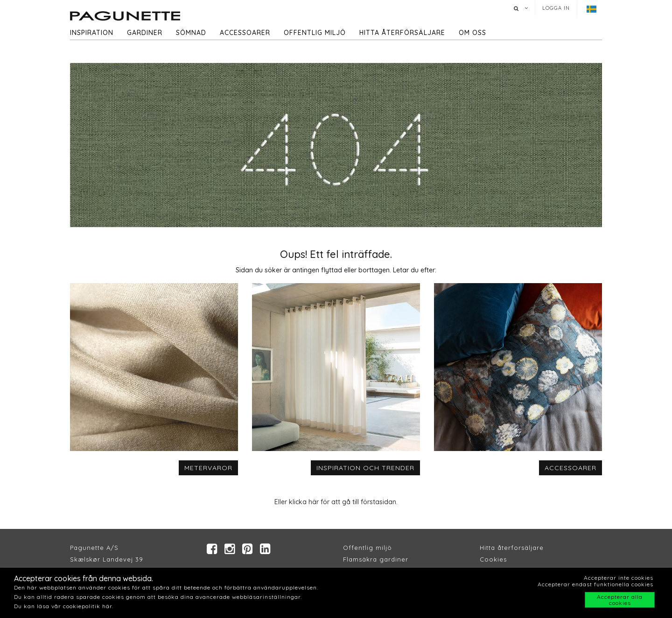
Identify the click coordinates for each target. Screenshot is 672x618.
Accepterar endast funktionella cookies (595, 584)
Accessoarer (245, 33)
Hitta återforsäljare (512, 548)
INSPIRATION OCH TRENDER (365, 468)
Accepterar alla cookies (620, 600)
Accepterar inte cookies (619, 578)
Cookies (493, 559)
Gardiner (145, 33)
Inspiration (92, 33)
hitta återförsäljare (402, 33)
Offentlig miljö (315, 33)
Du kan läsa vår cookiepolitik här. (64, 606)
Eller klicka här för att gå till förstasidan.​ (336, 502)
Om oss (472, 33)
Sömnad (191, 33)
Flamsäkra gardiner (376, 559)
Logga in (556, 8)
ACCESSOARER (570, 468)
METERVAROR (208, 468)
